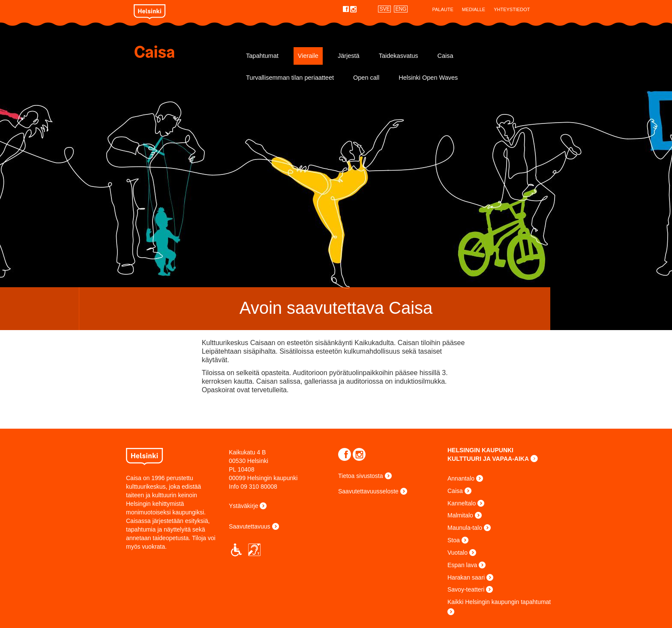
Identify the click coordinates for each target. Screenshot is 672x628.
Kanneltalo (462, 503)
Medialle (474, 9)
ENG (401, 9)
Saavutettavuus (250, 526)
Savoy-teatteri (466, 589)
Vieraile (308, 56)
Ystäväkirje (243, 506)
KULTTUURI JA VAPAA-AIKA (488, 459)
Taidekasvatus (399, 56)
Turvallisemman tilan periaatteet (290, 78)
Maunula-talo (465, 528)
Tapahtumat (262, 56)
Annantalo (461, 478)
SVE (384, 9)
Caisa (185, 52)
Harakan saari (466, 577)
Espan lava (462, 565)
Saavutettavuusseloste (368, 491)
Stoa (454, 540)
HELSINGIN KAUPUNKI (480, 450)
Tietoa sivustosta (361, 476)
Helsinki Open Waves (428, 78)
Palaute (442, 9)
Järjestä (349, 56)
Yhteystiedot (512, 9)
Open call (366, 78)
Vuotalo (457, 553)
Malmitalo (460, 515)
